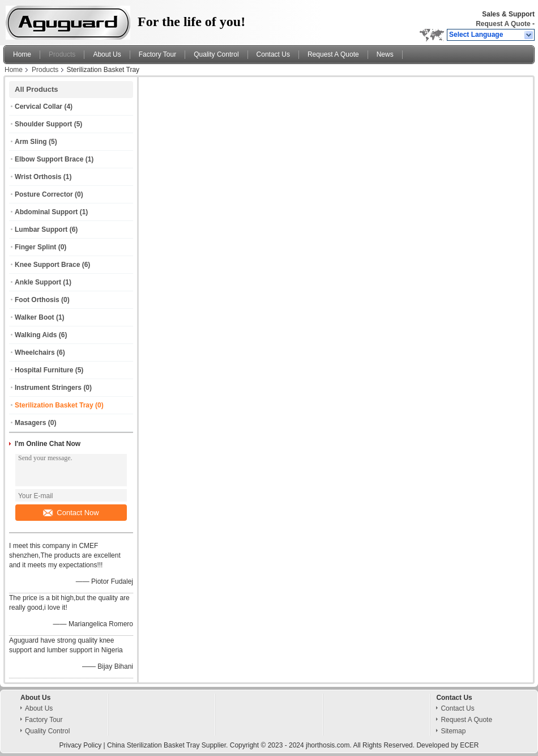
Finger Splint (35, 247)
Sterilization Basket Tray (54, 405)
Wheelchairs (35, 352)
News (385, 54)
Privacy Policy (81, 745)
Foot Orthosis (37, 300)
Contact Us (273, 54)
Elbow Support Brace (49, 159)
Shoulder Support (43, 124)
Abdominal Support (46, 212)
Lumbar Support (41, 230)
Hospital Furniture (44, 370)
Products (62, 54)
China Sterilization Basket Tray (153, 745)
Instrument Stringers (48, 388)
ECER (469, 745)
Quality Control (216, 54)
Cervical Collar (39, 107)
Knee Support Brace (47, 265)
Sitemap (453, 731)
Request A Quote (503, 24)
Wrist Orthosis (38, 177)
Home (22, 54)
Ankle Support (38, 282)
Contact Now (71, 513)
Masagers (30, 423)
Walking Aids (36, 335)
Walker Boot (35, 317)
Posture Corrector (44, 194)
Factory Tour (157, 54)
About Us (107, 54)
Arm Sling (31, 142)
